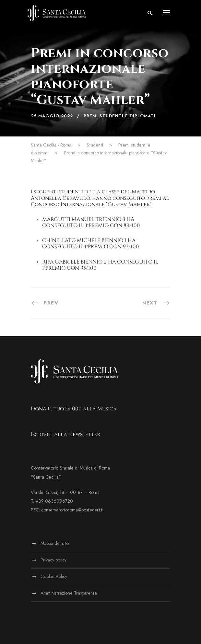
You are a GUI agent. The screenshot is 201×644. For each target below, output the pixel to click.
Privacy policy (53, 560)
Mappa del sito (55, 543)
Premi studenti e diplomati (120, 116)
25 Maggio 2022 (52, 116)
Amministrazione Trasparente (69, 593)
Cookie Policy (54, 577)
